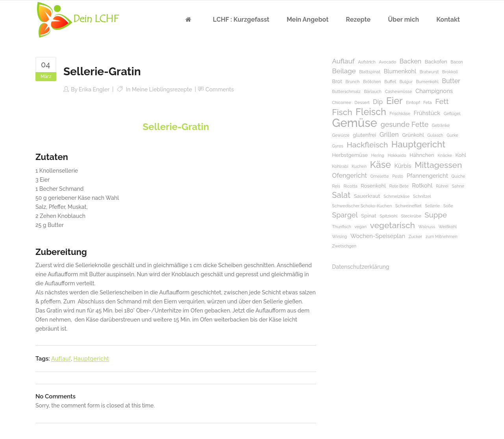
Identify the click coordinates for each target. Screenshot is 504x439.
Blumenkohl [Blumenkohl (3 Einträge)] (400, 71)
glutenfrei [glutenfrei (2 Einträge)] (364, 135)
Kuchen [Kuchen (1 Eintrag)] (359, 166)
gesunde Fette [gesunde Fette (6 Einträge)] (404, 124)
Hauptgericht (91, 359)
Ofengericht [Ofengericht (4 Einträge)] (349, 176)
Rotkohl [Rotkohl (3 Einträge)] (422, 185)
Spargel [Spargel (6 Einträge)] (345, 215)
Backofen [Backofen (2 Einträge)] (436, 62)
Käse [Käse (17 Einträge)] (380, 165)
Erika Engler (94, 89)
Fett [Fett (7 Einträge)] (442, 101)
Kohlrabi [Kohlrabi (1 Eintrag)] (340, 166)
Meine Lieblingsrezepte (162, 89)
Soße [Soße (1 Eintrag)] (448, 206)
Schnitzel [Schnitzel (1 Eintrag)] (422, 196)
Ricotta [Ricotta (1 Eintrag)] (351, 186)
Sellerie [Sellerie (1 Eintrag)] (432, 206)
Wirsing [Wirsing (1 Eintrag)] (339, 236)
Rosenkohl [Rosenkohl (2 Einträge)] (373, 186)
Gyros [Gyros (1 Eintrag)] (338, 146)
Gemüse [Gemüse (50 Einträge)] (355, 123)
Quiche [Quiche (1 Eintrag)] (458, 176)
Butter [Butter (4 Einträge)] (451, 81)
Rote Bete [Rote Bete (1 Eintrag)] (399, 186)
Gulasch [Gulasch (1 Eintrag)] (435, 135)
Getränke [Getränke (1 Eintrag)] (441, 125)
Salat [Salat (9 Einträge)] (341, 195)
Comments (220, 89)
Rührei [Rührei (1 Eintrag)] (442, 186)
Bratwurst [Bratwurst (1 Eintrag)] (429, 72)
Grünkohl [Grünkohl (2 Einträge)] (413, 135)
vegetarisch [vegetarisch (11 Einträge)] (393, 225)
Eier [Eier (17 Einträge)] (395, 101)
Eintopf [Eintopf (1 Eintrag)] (413, 102)
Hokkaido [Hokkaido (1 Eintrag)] (397, 155)
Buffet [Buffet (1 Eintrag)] (390, 82)
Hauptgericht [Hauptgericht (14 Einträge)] (418, 144)
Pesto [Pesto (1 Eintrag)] (398, 176)
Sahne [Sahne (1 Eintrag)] (458, 186)
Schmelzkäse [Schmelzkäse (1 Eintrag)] (397, 196)
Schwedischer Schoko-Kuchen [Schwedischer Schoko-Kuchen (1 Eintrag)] (362, 206)
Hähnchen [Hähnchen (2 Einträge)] (422, 155)
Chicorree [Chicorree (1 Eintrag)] (341, 102)
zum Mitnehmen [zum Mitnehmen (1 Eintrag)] (442, 236)
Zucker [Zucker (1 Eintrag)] (416, 236)
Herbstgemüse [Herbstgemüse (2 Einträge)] (350, 155)
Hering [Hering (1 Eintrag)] (378, 155)
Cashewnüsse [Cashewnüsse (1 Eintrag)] (398, 91)
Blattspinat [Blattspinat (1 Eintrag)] (370, 72)
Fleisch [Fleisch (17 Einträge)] (371, 112)
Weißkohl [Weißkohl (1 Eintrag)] (448, 227)
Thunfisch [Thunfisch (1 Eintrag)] (341, 227)
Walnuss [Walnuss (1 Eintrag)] (427, 227)
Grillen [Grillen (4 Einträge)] (389, 135)
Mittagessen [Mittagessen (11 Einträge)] (438, 165)
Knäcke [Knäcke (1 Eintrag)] (445, 155)
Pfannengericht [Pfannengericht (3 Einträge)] (427, 176)
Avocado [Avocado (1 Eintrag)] (387, 62)
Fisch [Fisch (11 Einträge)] (342, 112)
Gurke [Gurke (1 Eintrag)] (452, 135)
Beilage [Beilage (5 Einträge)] (344, 71)
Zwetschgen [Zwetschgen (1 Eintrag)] (344, 246)
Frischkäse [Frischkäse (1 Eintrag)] (400, 113)
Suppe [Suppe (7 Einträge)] (436, 215)
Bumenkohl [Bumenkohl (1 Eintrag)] (427, 82)
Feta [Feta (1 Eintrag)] (428, 102)
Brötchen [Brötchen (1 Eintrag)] (372, 82)
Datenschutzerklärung (360, 267)
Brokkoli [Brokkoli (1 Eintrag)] (450, 72)
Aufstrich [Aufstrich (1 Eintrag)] (367, 62)
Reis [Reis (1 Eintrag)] (336, 186)
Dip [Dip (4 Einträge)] (378, 102)
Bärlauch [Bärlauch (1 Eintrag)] (372, 91)
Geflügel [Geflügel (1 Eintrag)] (452, 113)
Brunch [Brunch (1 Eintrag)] (352, 82)
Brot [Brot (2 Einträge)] (337, 81)
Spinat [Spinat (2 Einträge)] (369, 216)
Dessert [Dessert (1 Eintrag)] (362, 102)
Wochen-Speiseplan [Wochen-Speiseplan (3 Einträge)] (378, 236)
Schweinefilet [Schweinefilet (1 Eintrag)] (409, 206)
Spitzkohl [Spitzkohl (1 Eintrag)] (389, 216)
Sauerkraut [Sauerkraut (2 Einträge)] (367, 196)
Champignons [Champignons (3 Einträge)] (434, 91)
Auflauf (61, 359)
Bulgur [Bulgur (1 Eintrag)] (406, 82)
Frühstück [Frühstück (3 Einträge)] (427, 113)
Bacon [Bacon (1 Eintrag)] (457, 62)
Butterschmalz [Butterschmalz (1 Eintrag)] (346, 91)
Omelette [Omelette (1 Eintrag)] (379, 176)
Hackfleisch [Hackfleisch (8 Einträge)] (367, 145)
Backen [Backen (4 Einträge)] (410, 61)
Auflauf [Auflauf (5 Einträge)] (343, 61)
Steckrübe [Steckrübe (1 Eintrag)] (411, 216)
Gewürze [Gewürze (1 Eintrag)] (341, 135)
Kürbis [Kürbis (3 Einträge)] (403, 166)
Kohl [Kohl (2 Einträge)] (461, 155)
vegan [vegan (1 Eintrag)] (360, 227)
